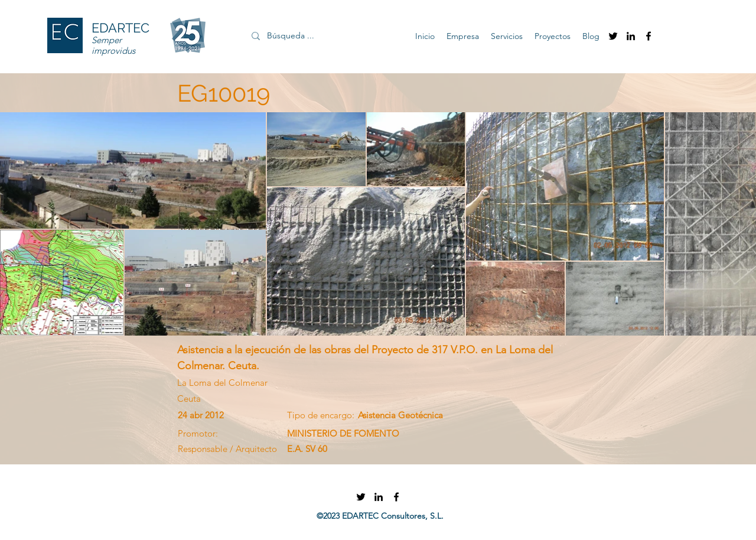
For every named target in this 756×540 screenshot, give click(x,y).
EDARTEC (120, 28)
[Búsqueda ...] (319, 36)
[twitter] (613, 36)
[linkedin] (631, 36)
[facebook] (649, 36)
